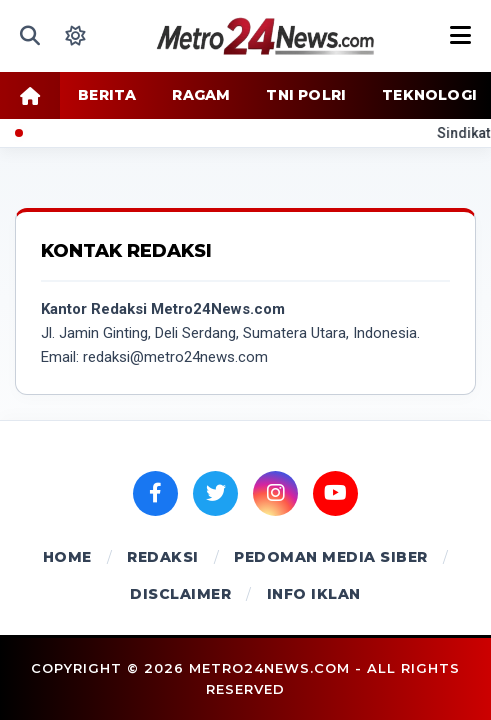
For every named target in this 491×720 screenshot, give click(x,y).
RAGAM (201, 95)
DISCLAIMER (180, 594)
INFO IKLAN (314, 594)
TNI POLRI (306, 95)
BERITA (107, 95)
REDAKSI (163, 557)
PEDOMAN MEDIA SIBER (331, 557)
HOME (67, 557)
